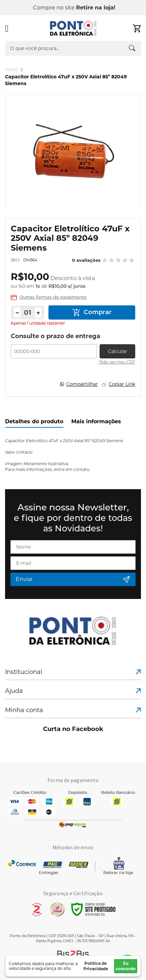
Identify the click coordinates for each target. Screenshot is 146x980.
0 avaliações (86, 260)
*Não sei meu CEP (117, 362)
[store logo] (73, 29)
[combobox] (73, 48)
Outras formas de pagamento (53, 297)
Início (11, 70)
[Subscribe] (73, 579)
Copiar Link (122, 384)
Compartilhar (82, 384)
